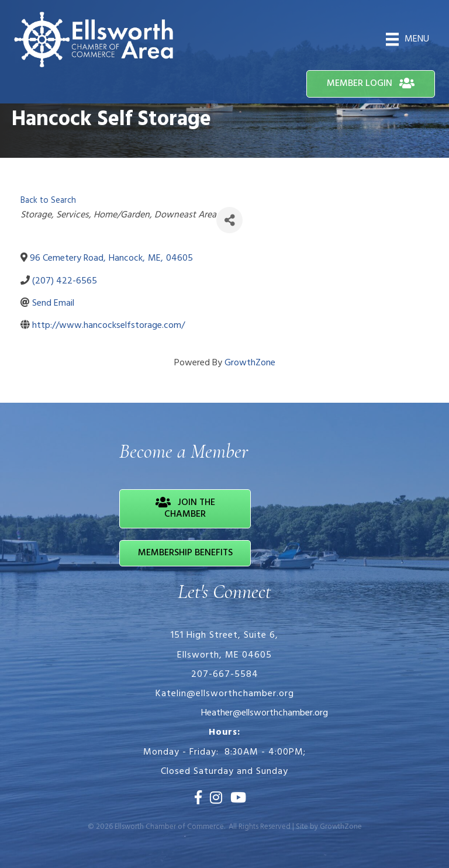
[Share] (229, 220)
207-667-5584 (225, 675)
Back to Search (48, 201)
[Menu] (407, 39)
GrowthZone (250, 363)
